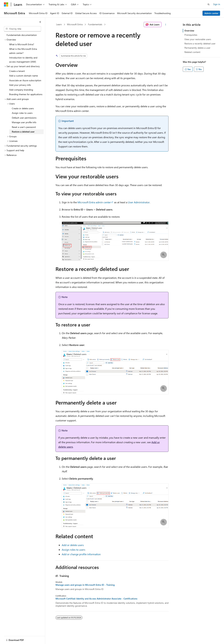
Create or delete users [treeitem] (23, 108)
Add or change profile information (81, 554)
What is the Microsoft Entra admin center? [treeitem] (23, 51)
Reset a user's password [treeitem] (24, 127)
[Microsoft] (6, 4)
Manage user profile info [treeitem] (24, 122)
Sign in (217, 4)
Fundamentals (95, 24)
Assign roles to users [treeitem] (22, 113)
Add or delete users (73, 545)
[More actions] (166, 25)
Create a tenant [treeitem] (17, 71)
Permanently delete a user (197, 48)
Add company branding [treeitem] (21, 90)
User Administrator (139, 202)
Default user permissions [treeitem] (24, 118)
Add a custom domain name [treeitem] (23, 76)
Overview (189, 31)
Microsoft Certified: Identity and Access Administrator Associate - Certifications (96, 599)
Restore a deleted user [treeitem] (23, 132)
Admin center (211, 13)
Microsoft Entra (75, 24)
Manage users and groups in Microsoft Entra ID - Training (85, 585)
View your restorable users (198, 39)
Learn (59, 24)
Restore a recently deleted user (200, 43)
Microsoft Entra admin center (94, 202)
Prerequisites (191, 35)
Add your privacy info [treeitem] (20, 85)
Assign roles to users (73, 550)
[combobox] (22, 29)
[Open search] (209, 4)
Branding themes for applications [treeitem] (26, 94)
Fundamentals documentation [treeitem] (22, 35)
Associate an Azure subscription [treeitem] (25, 80)
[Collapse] (40, 22)
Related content (192, 52)
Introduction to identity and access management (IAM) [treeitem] (23, 60)
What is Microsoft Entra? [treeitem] (22, 44)
